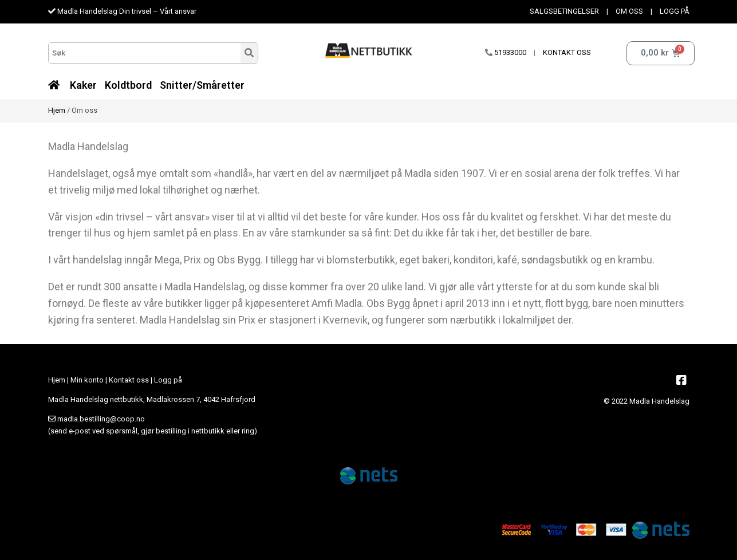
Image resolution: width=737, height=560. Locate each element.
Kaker (83, 85)
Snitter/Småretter (202, 85)
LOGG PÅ (675, 11)
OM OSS (629, 11)
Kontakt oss (129, 380)
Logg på (168, 380)
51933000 (510, 52)
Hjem (57, 110)
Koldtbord (128, 85)
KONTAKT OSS (567, 52)
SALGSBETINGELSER (564, 11)
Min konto (87, 380)
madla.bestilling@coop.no (101, 419)
